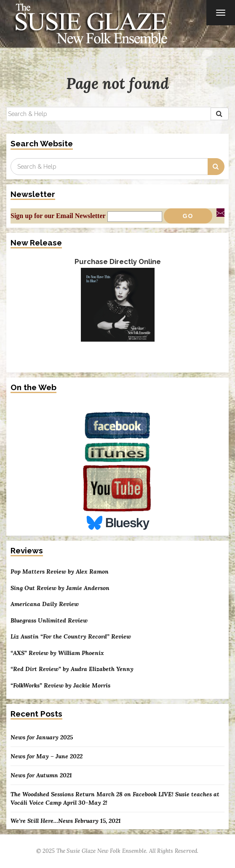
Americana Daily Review (45, 604)
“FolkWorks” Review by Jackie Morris (60, 686)
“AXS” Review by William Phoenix (57, 653)
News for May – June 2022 (47, 756)
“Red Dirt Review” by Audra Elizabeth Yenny (72, 669)
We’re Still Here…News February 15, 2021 (66, 821)
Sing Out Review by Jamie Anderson (60, 588)
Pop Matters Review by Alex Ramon (60, 572)
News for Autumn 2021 (41, 775)
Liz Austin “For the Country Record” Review (71, 637)
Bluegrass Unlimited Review (49, 621)
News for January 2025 (42, 737)
